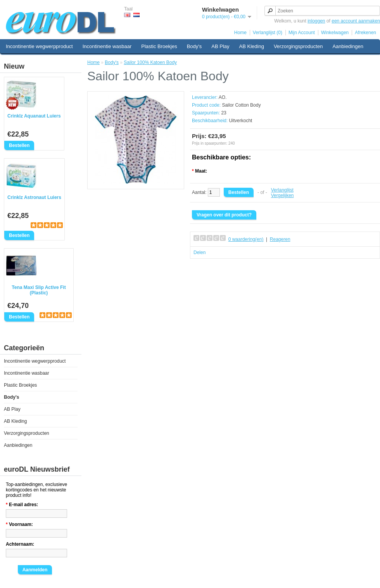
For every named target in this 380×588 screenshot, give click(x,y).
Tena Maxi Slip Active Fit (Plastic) (39, 290)
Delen (199, 252)
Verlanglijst (282, 190)
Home (240, 33)
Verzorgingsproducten (298, 46)
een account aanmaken (356, 21)
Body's (194, 46)
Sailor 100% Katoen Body (150, 62)
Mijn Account (302, 33)
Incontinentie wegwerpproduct (39, 46)
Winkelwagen (335, 33)
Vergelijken (282, 195)
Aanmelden (35, 570)
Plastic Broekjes (159, 46)
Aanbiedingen (348, 46)
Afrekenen (365, 33)
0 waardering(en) (246, 239)
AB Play (220, 46)
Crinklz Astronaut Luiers (34, 197)
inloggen (316, 21)
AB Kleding (252, 46)
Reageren (280, 239)
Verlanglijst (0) (268, 33)
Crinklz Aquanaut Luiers (34, 116)
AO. (223, 97)
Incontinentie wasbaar (107, 46)
